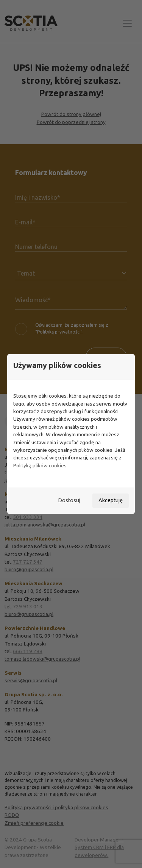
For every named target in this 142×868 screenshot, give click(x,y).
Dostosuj (69, 500)
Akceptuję (111, 500)
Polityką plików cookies (40, 465)
